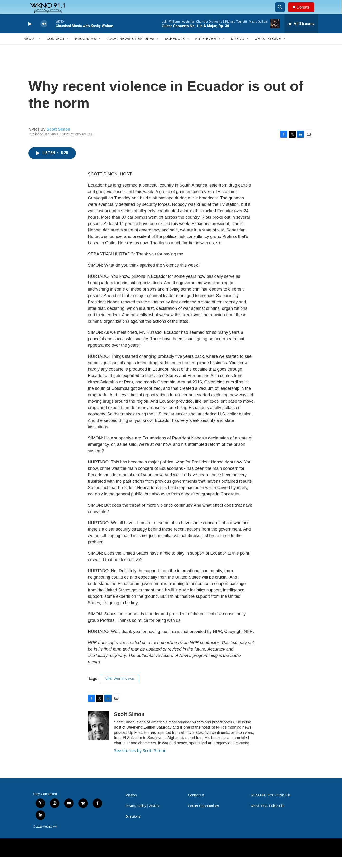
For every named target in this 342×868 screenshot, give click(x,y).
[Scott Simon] (99, 736)
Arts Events (208, 49)
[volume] (44, 35)
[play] (30, 35)
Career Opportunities (203, 817)
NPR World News (120, 689)
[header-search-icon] (282, 13)
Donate (306, 12)
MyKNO (237, 49)
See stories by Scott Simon (140, 761)
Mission (131, 806)
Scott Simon (59, 140)
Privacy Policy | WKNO (142, 817)
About (30, 49)
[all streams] (301, 34)
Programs (85, 49)
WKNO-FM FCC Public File (271, 806)
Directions (133, 827)
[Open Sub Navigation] (40, 49)
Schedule (175, 49)
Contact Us (196, 806)
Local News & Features (131, 49)
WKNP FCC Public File (268, 817)
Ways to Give (268, 49)
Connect (56, 49)
